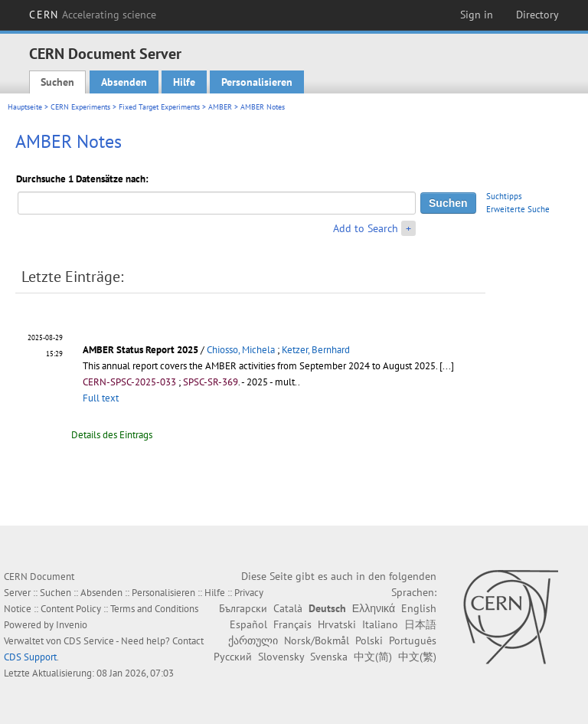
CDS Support (30, 657)
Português (413, 640)
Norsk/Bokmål (317, 640)
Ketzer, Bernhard (316, 350)
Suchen (57, 82)
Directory (537, 15)
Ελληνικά (374, 608)
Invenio (72, 625)
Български (243, 608)
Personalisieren (257, 82)
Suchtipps (504, 196)
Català (288, 608)
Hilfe (184, 82)
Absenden (124, 82)
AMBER (220, 107)
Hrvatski (337, 624)
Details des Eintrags (112, 435)
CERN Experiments (80, 107)
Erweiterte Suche (518, 209)
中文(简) (373, 657)
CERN (93, 15)
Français (292, 624)
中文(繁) (417, 657)
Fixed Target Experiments (159, 107)
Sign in (477, 15)
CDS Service (89, 641)
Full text (101, 398)
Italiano (380, 624)
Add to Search (366, 228)
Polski (369, 640)
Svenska (329, 657)
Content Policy (71, 609)
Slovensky (281, 657)
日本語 (420, 624)
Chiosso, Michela (241, 350)
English (419, 608)
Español (248, 624)
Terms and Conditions (154, 609)
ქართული (253, 640)
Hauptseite (25, 107)
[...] (447, 366)
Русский (233, 657)
